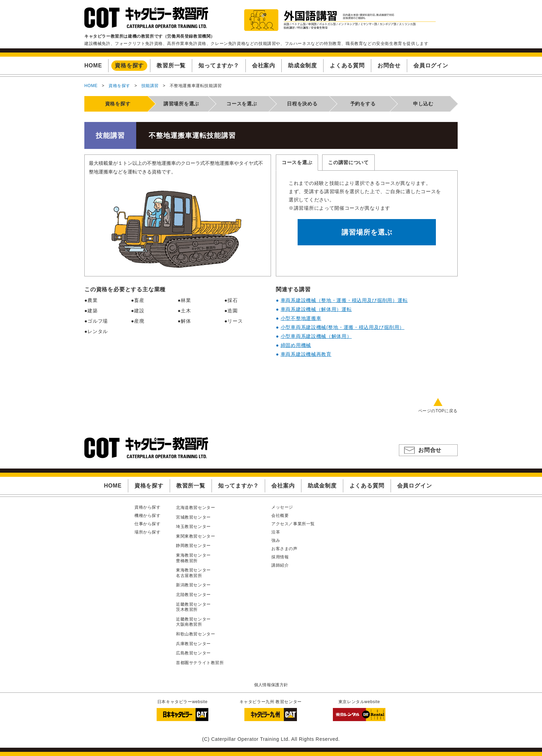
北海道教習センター (195, 508)
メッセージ (282, 507)
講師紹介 (280, 565)
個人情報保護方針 (271, 685)
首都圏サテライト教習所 (200, 663)
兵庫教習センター (193, 644)
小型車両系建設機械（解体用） (316, 336)
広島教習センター (193, 653)
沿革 (276, 532)
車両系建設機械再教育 (306, 354)
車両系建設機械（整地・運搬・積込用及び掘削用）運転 (344, 300)
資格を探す (119, 86)
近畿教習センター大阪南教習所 (193, 622)
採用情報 (280, 557)
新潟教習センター (193, 585)
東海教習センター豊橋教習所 (193, 558)
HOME (91, 86)
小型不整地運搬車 (301, 318)
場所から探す (148, 532)
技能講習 (150, 86)
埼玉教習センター (193, 527)
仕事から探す (148, 524)
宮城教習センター (193, 517)
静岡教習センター (193, 546)
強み (276, 540)
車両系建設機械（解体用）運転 (316, 309)
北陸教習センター (193, 595)
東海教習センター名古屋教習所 (193, 573)
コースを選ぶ (297, 162)
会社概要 (280, 516)
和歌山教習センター (195, 634)
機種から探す (148, 516)
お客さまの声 (284, 549)
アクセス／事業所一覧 (293, 524)
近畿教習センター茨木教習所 (193, 607)
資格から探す (148, 507)
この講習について (348, 162)
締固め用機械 (296, 345)
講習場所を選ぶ (367, 232)
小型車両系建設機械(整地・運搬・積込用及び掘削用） (343, 327)
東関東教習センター (195, 536)
